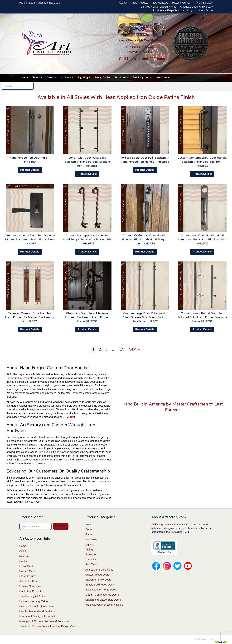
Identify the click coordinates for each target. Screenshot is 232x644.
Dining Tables (103, 77)
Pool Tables (92, 565)
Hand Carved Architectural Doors (104, 605)
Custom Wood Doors (97, 575)
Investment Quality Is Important (37, 616)
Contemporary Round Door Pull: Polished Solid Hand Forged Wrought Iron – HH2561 (202, 317)
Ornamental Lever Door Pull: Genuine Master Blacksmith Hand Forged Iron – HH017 (30, 239)
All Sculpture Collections (99, 570)
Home (25, 77)
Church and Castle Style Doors (103, 600)
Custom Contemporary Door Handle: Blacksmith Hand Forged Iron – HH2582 (202, 162)
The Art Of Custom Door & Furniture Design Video (48, 626)
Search (61, 526)
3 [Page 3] (106, 349)
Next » (134, 349)
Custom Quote (204, 11)
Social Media (27, 566)
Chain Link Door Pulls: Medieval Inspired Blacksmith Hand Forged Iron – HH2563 (87, 317)
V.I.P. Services (205, 3)
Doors (36, 77)
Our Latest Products (31, 591)
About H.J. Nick (28, 581)
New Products (140, 3)
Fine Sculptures (141, 77)
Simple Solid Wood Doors (100, 585)
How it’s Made (27, 571)
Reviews (24, 556)
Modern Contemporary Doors (102, 595)
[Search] (210, 77)
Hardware (66, 77)
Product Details (30, 170)
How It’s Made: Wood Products (37, 611)
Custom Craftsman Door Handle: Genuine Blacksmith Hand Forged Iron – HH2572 (145, 239)
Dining (89, 550)
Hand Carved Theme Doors (101, 590)
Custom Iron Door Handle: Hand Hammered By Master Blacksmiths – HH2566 (202, 239)
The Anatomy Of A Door (33, 596)
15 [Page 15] (122, 349)
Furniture (120, 77)
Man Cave (162, 77)
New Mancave (160, 3)
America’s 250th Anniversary (196, 7)
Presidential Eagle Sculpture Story (173, 11)
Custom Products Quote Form (36, 606)
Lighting (83, 77)
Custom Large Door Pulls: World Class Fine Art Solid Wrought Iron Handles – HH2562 (145, 317)
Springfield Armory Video (34, 601)
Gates (50, 77)
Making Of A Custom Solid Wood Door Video (45, 621)
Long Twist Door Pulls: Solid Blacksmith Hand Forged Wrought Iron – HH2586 (87, 162)
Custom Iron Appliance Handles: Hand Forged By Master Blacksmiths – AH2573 (87, 239)
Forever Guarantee (30, 586)
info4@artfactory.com (204, 639)
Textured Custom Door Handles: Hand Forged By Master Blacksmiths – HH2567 (30, 317)
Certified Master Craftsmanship (158, 7)
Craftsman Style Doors (98, 580)
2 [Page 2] (100, 349)
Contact (24, 561)
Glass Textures (28, 576)
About (122, 3)
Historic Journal (181, 3)
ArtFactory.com (160, 525)
